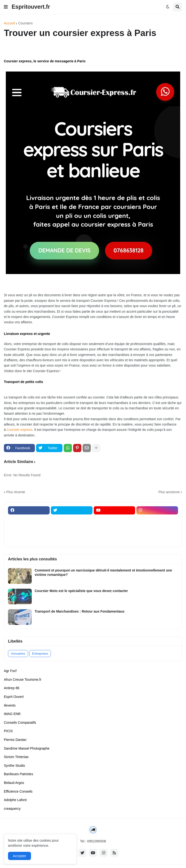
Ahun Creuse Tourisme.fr (23, 680)
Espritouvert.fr (31, 7)
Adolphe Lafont (15, 800)
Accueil (9, 23)
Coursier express (20, 430)
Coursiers (25, 23)
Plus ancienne (169, 492)
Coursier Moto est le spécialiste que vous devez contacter (81, 591)
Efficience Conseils (18, 791)
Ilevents (10, 705)
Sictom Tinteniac (16, 757)
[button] (6, 7)
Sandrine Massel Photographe (27, 748)
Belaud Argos (14, 783)
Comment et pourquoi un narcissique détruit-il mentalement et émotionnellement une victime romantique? (103, 572)
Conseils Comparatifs (20, 723)
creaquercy (12, 809)
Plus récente (16, 492)
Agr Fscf (10, 671)
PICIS (8, 731)
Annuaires (18, 654)
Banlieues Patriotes (19, 774)
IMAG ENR (12, 714)
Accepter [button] (19, 856)
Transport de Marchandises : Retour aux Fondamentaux (80, 611)
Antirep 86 (12, 688)
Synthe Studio (14, 766)
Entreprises (40, 654)
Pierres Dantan (15, 740)
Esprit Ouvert (14, 697)
